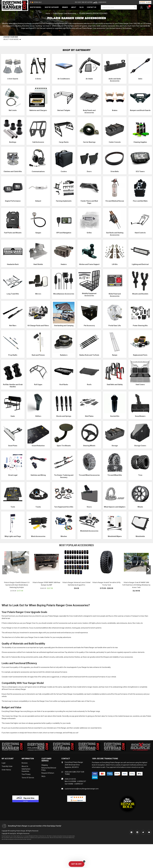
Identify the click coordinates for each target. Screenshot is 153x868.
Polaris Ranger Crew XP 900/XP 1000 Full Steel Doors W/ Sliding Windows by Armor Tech (136, 585)
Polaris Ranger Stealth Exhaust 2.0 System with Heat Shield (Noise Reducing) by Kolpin (17, 585)
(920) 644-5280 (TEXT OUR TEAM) (74, 773)
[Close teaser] (84, 861)
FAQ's (43, 776)
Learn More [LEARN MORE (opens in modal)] (102, 2)
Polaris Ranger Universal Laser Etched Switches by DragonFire (76, 584)
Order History (6, 770)
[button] (76, 864)
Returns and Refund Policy (49, 769)
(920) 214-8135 (70, 779)
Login (4, 763)
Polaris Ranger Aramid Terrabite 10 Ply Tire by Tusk (106, 584)
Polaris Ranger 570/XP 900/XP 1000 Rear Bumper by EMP (47, 584)
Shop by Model (36, 7)
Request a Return (48, 773)
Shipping (45, 765)
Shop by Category (52, 7)
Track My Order (7, 766)
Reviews (25, 763)
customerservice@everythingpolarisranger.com (82, 789)
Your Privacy (26, 774)
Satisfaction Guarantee (26, 770)
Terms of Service (28, 778)
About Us (25, 766)
